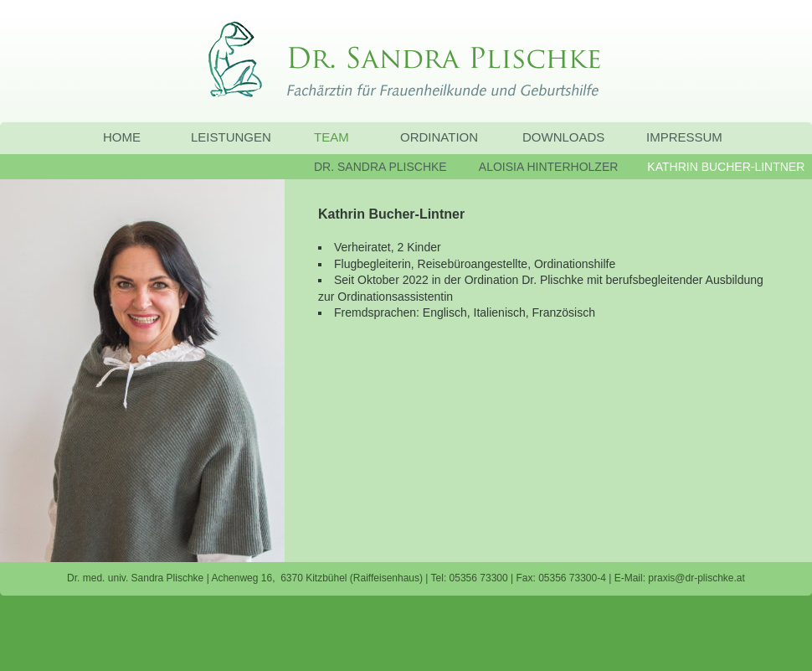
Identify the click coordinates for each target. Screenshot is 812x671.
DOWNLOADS (563, 137)
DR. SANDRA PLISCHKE (380, 167)
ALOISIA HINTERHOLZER (548, 167)
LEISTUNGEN (231, 137)
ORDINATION (439, 137)
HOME (122, 137)
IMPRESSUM (684, 137)
